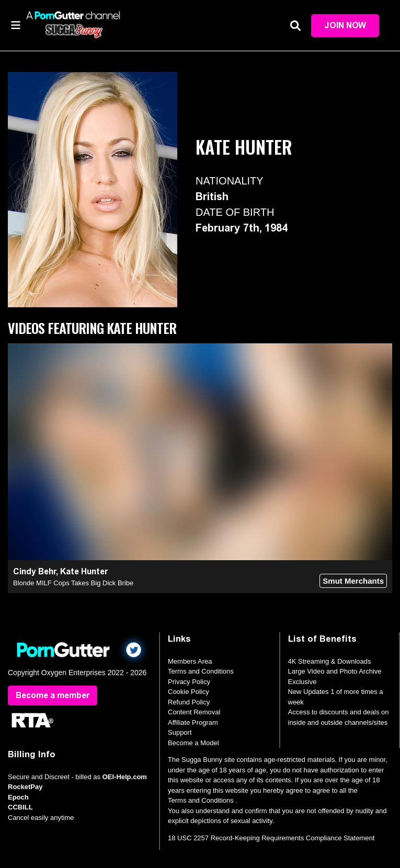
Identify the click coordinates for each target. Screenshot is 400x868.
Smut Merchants (353, 581)
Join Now (345, 25)
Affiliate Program (193, 722)
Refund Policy (189, 702)
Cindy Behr (35, 571)
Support (180, 732)
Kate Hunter (84, 571)
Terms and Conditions (201, 671)
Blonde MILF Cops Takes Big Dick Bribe (73, 583)
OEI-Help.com (125, 777)
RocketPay (25, 787)
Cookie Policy (188, 692)
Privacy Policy (189, 682)
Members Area (190, 661)
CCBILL (20, 807)
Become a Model (193, 743)
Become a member (53, 695)
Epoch (18, 797)
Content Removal (194, 712)
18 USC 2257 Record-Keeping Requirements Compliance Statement (271, 838)
